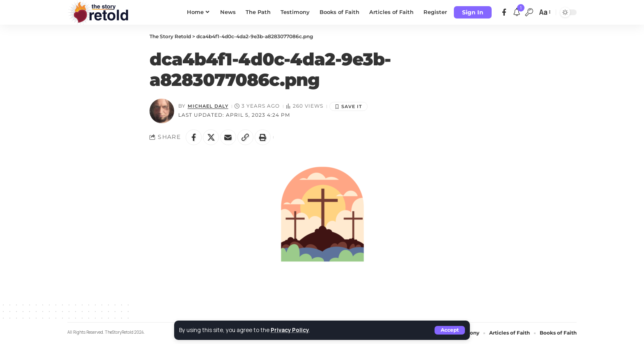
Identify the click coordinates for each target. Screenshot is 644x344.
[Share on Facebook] (194, 137)
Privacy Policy (291, 330)
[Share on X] (212, 137)
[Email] (229, 137)
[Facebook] (504, 13)
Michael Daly (209, 106)
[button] (450, 330)
